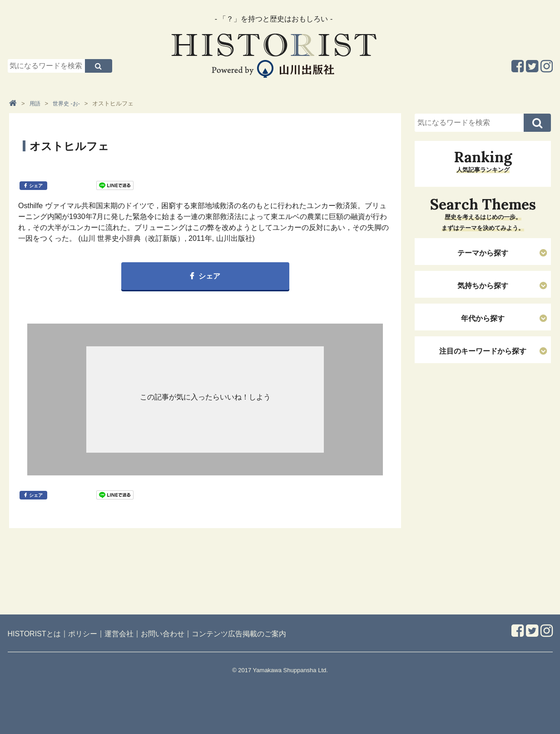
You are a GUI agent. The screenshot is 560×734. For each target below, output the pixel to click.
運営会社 (119, 634)
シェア (36, 186)
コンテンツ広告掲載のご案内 (239, 634)
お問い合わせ (163, 634)
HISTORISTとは (34, 634)
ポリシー (83, 634)
